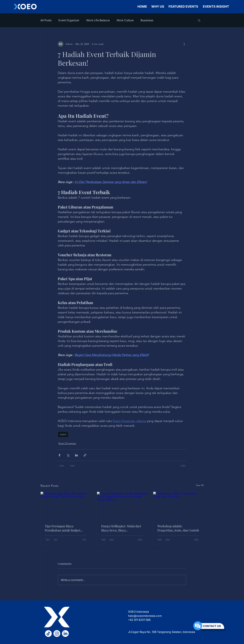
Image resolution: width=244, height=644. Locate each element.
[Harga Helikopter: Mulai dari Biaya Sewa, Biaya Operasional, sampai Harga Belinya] (122, 506)
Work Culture (125, 20)
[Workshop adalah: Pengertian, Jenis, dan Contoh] (178, 506)
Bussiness (147, 20)
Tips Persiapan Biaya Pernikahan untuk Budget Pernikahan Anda (63, 528)
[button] (199, 20)
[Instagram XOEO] (57, 634)
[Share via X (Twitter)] (68, 455)
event (63, 434)
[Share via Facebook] (59, 455)
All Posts (46, 20)
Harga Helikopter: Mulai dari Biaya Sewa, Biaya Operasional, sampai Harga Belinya (121, 528)
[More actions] (184, 44)
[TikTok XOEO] (48, 634)
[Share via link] (85, 455)
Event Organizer (69, 20)
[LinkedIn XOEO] (65, 634)
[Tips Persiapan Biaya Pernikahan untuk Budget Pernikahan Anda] (66, 506)
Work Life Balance (98, 20)
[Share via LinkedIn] (76, 455)
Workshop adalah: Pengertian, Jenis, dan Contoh (178, 528)
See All (200, 485)
